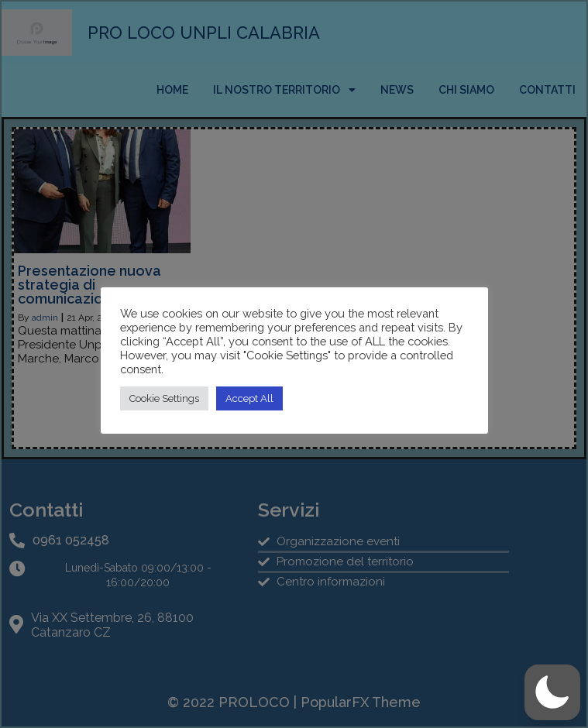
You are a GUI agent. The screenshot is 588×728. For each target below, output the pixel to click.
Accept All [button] (249, 398)
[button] (552, 692)
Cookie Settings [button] (164, 398)
